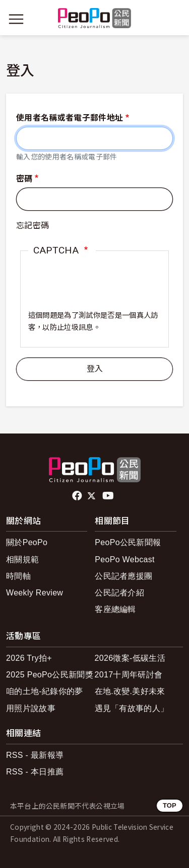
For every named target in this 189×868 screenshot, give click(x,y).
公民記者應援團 (123, 576)
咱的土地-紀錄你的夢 (45, 691)
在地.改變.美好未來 (130, 691)
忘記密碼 (33, 226)
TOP (170, 805)
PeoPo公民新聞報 (128, 542)
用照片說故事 (31, 708)
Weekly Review (35, 593)
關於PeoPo (27, 542)
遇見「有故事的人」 (132, 708)
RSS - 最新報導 (35, 755)
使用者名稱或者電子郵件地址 (70, 118)
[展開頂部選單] (173, 19)
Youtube (109, 496)
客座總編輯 (115, 609)
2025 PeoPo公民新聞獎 (50, 675)
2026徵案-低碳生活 (130, 658)
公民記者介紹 (119, 593)
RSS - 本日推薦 (35, 772)
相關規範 (22, 559)
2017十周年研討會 (129, 675)
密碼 (24, 179)
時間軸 (18, 576)
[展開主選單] (16, 19)
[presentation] (94, 290)
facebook (78, 496)
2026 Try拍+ (29, 658)
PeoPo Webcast (125, 559)
